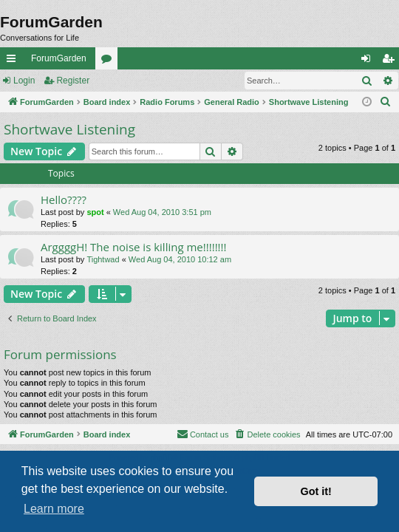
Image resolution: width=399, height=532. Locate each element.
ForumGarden (59, 58)
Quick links (14, 61)
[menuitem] (386, 102)
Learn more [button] (54, 509)
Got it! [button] (316, 491)
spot (95, 212)
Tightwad (103, 259)
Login (24, 81)
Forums (109, 61)
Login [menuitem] (369, 61)
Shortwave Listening (69, 129)
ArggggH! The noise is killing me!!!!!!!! (133, 247)
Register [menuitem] (391, 61)
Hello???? (64, 199)
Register (73, 81)
